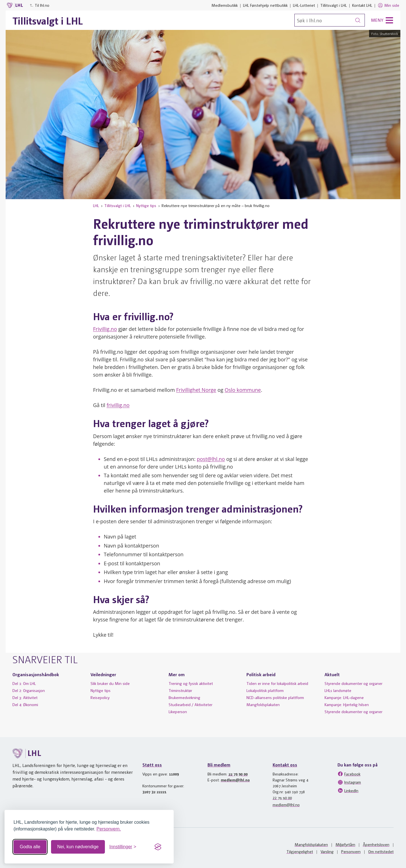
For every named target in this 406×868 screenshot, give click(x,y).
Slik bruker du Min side (110, 683)
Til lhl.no (39, 5)
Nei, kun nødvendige (78, 847)
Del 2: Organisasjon (29, 690)
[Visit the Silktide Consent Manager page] (158, 847)
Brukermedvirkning (184, 697)
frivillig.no (118, 405)
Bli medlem (219, 765)
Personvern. (109, 829)
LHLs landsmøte (338, 690)
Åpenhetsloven (376, 844)
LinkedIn (348, 790)
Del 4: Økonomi (25, 704)
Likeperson (178, 711)
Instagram (349, 782)
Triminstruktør (180, 690)
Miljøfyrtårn (345, 844)
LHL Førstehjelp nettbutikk (265, 5)
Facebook (349, 774)
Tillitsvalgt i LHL (334, 5)
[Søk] (330, 20)
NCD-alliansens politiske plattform (275, 697)
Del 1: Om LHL (24, 683)
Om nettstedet (381, 851)
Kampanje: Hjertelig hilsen (347, 704)
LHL (96, 205)
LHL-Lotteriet (304, 5)
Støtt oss (152, 765)
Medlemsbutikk (225, 5)
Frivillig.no (105, 329)
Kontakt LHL (362, 5)
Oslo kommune (243, 390)
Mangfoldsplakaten (263, 704)
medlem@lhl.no (235, 780)
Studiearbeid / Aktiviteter (190, 704)
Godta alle (30, 847)
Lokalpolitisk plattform (265, 690)
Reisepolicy (100, 697)
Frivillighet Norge (196, 390)
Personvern (351, 851)
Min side (388, 5)
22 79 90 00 (238, 774)
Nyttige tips (146, 205)
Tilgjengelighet (300, 851)
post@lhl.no (211, 459)
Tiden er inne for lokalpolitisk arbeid (277, 683)
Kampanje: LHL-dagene (344, 697)
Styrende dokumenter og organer (353, 683)
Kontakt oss (285, 765)
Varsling (327, 851)
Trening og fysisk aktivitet (191, 683)
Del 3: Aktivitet (25, 697)
